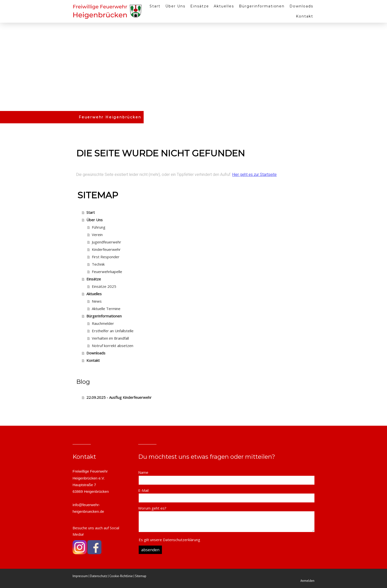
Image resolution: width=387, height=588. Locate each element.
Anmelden (307, 581)
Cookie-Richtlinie (121, 576)
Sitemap (141, 576)
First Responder (106, 257)
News (97, 301)
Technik (98, 264)
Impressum (80, 576)
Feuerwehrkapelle (107, 272)
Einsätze (200, 6)
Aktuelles (224, 6)
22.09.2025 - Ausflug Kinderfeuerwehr (119, 397)
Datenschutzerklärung (182, 540)
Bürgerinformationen (262, 6)
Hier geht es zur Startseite (254, 175)
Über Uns (175, 6)
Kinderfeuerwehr (106, 249)
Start (155, 6)
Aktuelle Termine (106, 309)
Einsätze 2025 (104, 286)
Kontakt (305, 16)
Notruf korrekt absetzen (113, 346)
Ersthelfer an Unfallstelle (113, 331)
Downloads (301, 6)
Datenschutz (99, 576)
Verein (97, 235)
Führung (99, 227)
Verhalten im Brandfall (110, 338)
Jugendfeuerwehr (106, 242)
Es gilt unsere (169, 540)
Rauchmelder (103, 323)
